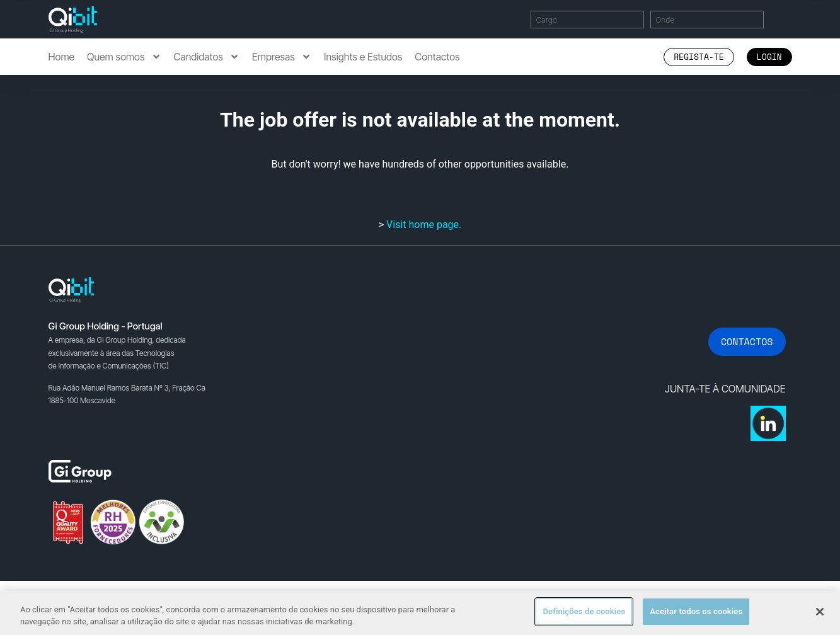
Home (62, 57)
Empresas (282, 57)
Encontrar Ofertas (785, 19)
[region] (420, 613)
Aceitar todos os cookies (696, 611)
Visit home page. (424, 225)
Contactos (437, 57)
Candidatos (207, 57)
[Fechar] (820, 612)
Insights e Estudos (363, 57)
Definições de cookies (584, 611)
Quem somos (124, 57)
